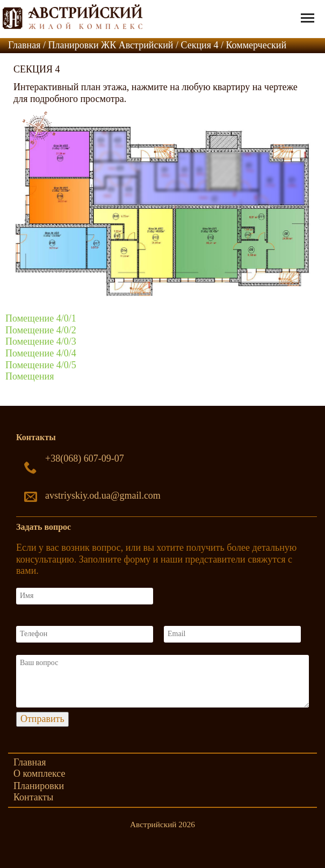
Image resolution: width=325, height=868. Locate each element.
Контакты (33, 797)
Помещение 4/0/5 (41, 365)
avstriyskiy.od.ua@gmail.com (103, 495)
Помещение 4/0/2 (41, 330)
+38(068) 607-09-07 (85, 458)
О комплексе (39, 774)
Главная (30, 762)
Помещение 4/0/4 (41, 353)
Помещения (30, 376)
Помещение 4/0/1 (41, 318)
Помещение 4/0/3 (41, 341)
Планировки (39, 786)
